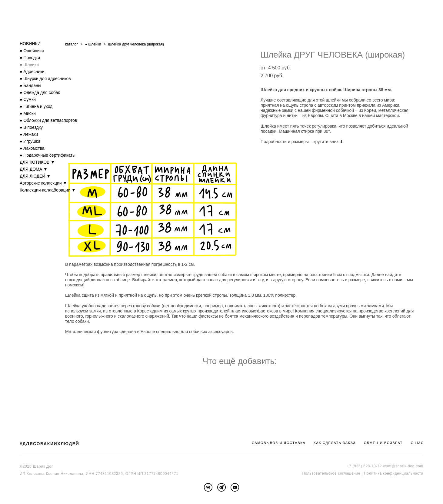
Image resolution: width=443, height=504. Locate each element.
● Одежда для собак (40, 92)
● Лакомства (32, 148)
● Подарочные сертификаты (48, 155)
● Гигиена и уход (36, 106)
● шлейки (93, 44)
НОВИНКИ (30, 44)
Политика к (374, 473)
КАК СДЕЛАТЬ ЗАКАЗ (335, 443)
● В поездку (31, 127)
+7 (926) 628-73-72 (364, 466)
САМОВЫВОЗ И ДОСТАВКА (279, 443)
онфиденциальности (404, 473)
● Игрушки (30, 141)
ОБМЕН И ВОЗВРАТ (383, 443)
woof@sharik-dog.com (403, 466)
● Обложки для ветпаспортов (48, 120)
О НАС (417, 443)
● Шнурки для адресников (45, 78)
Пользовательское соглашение (331, 473)
